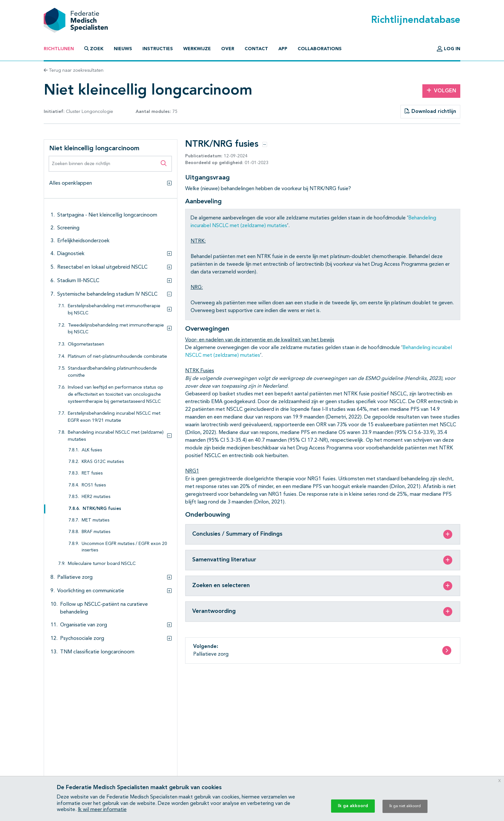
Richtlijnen (59, 49)
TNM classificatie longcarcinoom (97, 652)
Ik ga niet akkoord (405, 806)
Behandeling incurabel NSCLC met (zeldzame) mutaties (116, 436)
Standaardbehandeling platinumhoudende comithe (112, 372)
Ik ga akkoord (353, 806)
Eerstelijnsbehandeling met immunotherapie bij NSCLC (114, 310)
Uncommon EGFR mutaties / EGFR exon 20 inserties (124, 547)
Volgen (441, 91)
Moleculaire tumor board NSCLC (102, 564)
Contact (256, 49)
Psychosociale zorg (82, 639)
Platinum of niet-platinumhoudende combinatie (117, 357)
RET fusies (92, 473)
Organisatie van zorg (84, 625)
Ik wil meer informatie (102, 810)
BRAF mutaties (96, 532)
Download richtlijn (430, 111)
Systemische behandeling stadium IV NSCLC (107, 294)
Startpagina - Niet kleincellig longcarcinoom (107, 215)
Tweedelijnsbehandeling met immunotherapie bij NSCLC (116, 329)
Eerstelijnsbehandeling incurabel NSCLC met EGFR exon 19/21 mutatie (114, 417)
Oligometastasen (86, 344)
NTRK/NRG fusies (102, 509)
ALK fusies (92, 450)
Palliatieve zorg (75, 577)
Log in (449, 49)
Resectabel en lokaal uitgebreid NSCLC (102, 267)
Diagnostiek (71, 254)
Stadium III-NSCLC (78, 281)
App (283, 49)
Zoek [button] (94, 49)
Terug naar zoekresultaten (74, 70)
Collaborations (320, 49)
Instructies (158, 49)
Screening (68, 228)
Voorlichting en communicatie (91, 591)
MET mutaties (95, 520)
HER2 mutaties (96, 497)
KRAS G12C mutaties (103, 462)
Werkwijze (197, 49)
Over (228, 49)
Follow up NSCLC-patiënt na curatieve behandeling (104, 608)
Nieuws (123, 49)
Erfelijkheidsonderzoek (83, 241)
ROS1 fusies (94, 485)
